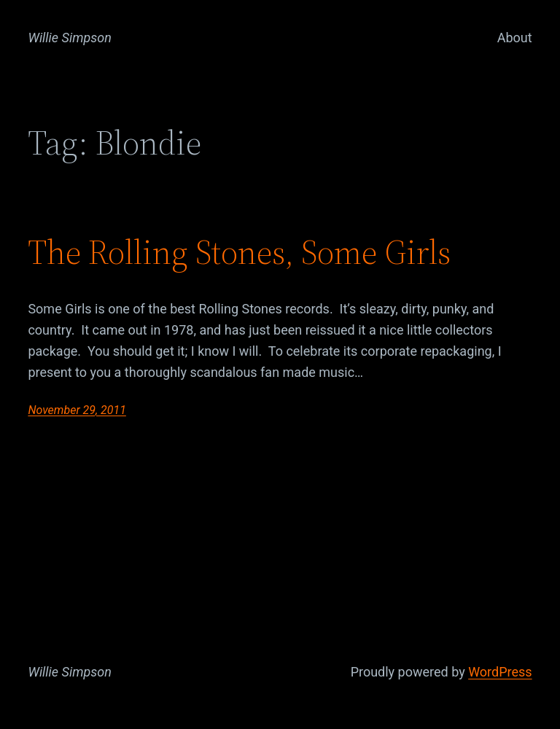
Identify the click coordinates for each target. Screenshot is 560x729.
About (515, 38)
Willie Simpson (70, 38)
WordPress (500, 672)
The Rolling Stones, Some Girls (239, 252)
